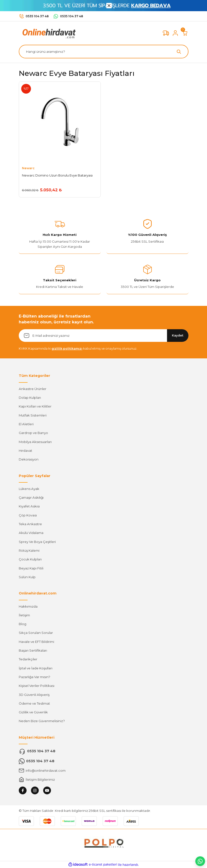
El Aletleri (26, 424)
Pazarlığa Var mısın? (34, 677)
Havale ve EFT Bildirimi (36, 642)
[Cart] (185, 33)
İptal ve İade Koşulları (36, 668)
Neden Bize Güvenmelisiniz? (42, 721)
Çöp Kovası (28, 515)
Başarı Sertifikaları (33, 650)
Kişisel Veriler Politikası (37, 686)
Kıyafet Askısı (29, 506)
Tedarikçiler (28, 659)
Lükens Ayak (29, 489)
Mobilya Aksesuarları (35, 442)
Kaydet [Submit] (178, 335)
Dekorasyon (29, 459)
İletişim (24, 615)
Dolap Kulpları (30, 398)
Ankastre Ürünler (33, 389)
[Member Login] (175, 33)
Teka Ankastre (30, 524)
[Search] (104, 52)
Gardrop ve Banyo (33, 433)
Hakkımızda (28, 606)
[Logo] (48, 33)
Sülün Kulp (27, 577)
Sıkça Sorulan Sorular (36, 633)
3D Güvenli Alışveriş (34, 695)
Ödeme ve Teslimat (34, 703)
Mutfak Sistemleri (33, 415)
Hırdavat (25, 451)
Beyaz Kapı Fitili (31, 568)
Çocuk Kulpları (30, 559)
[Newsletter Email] (104, 336)
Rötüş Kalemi (29, 550)
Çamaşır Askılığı (31, 497)
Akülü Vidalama (31, 533)
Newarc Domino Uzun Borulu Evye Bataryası (57, 175)
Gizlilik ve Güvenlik (33, 712)
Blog (23, 624)
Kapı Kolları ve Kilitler (35, 406)
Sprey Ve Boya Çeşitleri (37, 542)
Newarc (28, 168)
